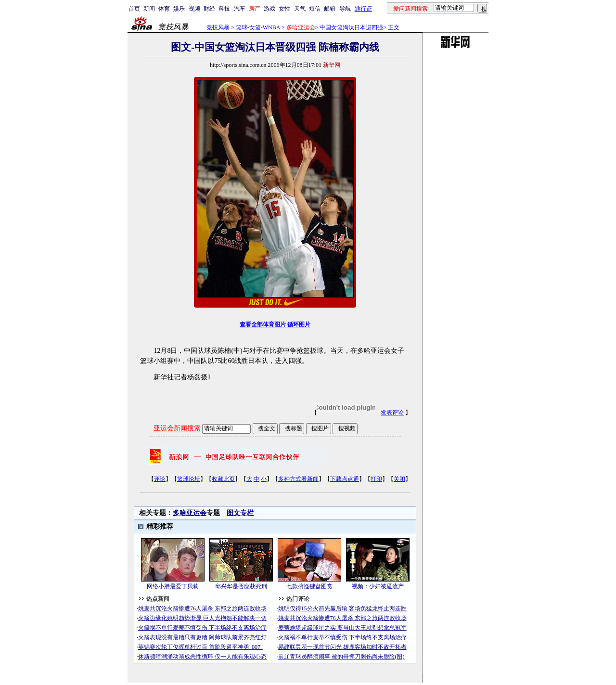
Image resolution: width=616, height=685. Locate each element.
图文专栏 (240, 513)
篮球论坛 (189, 479)
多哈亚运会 (190, 513)
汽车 (240, 9)
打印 (376, 479)
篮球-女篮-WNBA (258, 27)
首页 (134, 9)
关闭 (399, 479)
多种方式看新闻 (298, 479)
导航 (345, 9)
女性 (284, 9)
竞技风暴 (218, 27)
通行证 (363, 9)
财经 (209, 9)
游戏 (269, 9)
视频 (194, 9)
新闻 (149, 9)
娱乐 (179, 9)
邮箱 (330, 9)
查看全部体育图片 (263, 324)
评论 (160, 479)
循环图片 (299, 324)
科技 (224, 9)
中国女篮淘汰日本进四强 (351, 27)
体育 (164, 9)
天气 (300, 9)
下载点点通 (345, 479)
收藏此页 (223, 479)
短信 (315, 9)
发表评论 (392, 413)
